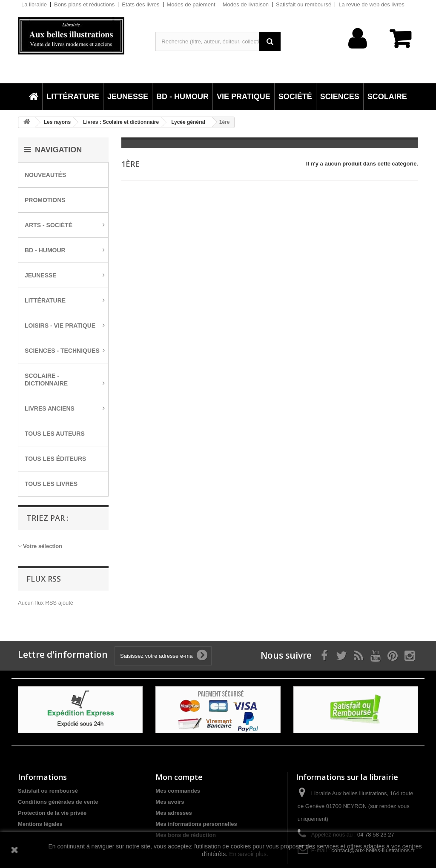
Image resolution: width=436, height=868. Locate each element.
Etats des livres (141, 4)
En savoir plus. (249, 854)
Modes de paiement (191, 4)
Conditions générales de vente (58, 802)
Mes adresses (174, 813)
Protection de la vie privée (52, 813)
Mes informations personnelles (196, 824)
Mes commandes (178, 791)
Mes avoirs (170, 802)
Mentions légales (40, 824)
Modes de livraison (246, 4)
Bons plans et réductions (84, 4)
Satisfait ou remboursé (304, 4)
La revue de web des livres (371, 4)
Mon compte (179, 777)
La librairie (34, 4)
